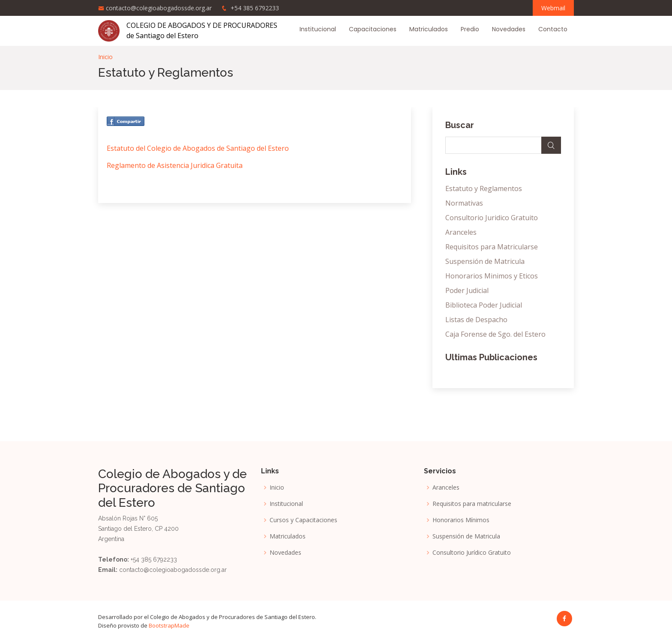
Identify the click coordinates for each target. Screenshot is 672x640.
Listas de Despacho (476, 320)
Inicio (105, 57)
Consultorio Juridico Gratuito (492, 218)
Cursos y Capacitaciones (303, 520)
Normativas (464, 203)
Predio (470, 29)
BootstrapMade (169, 625)
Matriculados (429, 29)
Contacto (553, 29)
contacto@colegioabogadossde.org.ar (159, 8)
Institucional (318, 29)
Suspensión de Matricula (485, 261)
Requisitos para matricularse (472, 504)
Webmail (553, 8)
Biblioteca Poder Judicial (484, 305)
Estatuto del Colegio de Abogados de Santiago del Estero (198, 148)
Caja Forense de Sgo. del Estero (495, 334)
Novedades (509, 29)
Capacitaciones (373, 29)
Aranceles (461, 232)
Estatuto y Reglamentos (484, 188)
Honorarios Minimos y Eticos (492, 276)
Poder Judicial (467, 290)
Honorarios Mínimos (461, 520)
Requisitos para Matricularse (492, 247)
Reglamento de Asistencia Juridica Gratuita (175, 165)
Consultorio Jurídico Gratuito (472, 553)
